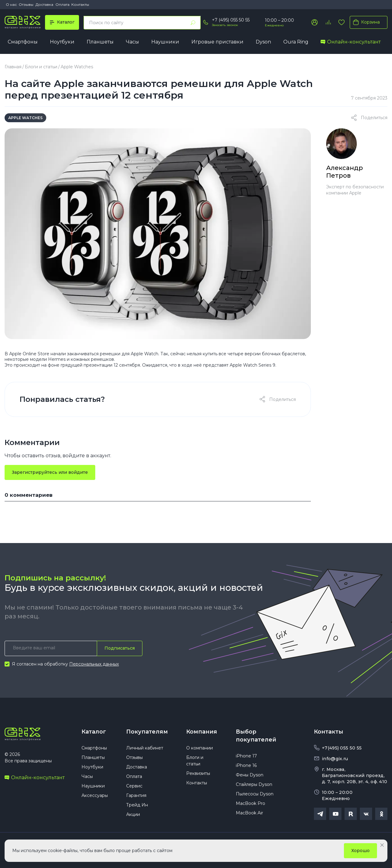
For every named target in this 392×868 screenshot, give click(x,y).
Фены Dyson (250, 775)
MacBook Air (249, 813)
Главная (13, 67)
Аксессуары (95, 795)
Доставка (44, 4)
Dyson (263, 42)
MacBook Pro (251, 803)
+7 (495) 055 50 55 (231, 20)
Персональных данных (94, 664)
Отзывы (26, 4)
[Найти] (193, 23)
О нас (11, 4)
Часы (132, 42)
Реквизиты (198, 773)
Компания (202, 732)
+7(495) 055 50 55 (342, 748)
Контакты (80, 4)
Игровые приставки (217, 42)
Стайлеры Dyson (254, 784)
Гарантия (136, 795)
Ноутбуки (62, 42)
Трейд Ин (137, 805)
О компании (200, 748)
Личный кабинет (145, 748)
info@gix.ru (335, 759)
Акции (133, 814)
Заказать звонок (225, 25)
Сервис (134, 786)
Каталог (94, 732)
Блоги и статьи (41, 67)
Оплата (62, 4)
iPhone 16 (246, 765)
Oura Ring (296, 42)
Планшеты (100, 42)
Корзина (365, 22)
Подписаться (120, 648)
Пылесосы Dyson (255, 794)
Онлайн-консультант (351, 42)
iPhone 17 (246, 756)
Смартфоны (23, 42)
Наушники (165, 42)
